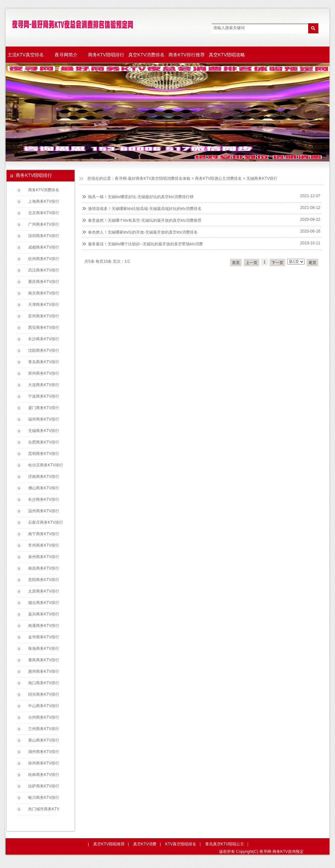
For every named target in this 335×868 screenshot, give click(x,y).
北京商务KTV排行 (44, 213)
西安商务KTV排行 (44, 328)
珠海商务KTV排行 (44, 649)
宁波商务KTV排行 (44, 396)
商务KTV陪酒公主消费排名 (218, 179)
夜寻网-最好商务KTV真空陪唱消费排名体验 (153, 179)
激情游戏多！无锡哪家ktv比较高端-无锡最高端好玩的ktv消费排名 (145, 209)
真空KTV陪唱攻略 (227, 55)
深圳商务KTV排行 (44, 236)
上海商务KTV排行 (44, 201)
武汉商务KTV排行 (44, 270)
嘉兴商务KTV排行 (44, 614)
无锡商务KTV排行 (262, 179)
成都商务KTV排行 (44, 247)
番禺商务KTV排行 (44, 660)
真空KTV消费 (145, 844)
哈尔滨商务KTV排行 (46, 465)
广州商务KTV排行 (44, 224)
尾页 (312, 263)
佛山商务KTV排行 (44, 488)
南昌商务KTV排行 (44, 568)
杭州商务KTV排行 (44, 259)
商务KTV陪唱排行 (106, 55)
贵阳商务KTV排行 (44, 580)
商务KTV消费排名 (44, 190)
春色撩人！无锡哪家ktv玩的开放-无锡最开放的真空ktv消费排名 (143, 232)
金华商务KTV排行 (44, 637)
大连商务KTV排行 (44, 385)
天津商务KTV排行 (44, 305)
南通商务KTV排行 (44, 626)
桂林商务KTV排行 (44, 775)
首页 (236, 263)
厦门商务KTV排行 (44, 408)
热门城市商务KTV (44, 809)
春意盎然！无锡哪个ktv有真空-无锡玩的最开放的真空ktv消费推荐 (145, 220)
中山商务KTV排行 (44, 706)
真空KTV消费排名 (146, 55)
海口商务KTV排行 (44, 683)
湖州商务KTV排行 (44, 752)
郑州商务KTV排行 (44, 373)
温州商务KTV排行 (44, 511)
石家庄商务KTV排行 (46, 522)
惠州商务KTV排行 (44, 671)
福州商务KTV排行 (44, 419)
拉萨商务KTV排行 (44, 786)
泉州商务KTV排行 (44, 557)
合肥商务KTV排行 (44, 442)
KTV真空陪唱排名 (181, 844)
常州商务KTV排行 (44, 545)
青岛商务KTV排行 (44, 362)
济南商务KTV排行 (44, 477)
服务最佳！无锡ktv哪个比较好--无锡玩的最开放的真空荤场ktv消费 (145, 244)
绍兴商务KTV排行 (44, 694)
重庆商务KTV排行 (44, 282)
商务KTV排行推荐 (187, 55)
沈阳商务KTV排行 (44, 350)
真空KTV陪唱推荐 (109, 844)
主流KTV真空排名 (26, 55)
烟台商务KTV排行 (44, 603)
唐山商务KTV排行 (44, 740)
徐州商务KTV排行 (44, 763)
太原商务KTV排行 (44, 591)
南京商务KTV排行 (44, 293)
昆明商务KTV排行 (44, 454)
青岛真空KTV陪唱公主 (225, 844)
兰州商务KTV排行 (44, 729)
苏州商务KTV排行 (44, 316)
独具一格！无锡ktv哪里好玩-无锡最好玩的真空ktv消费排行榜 (141, 197)
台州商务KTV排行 (44, 717)
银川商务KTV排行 (44, 798)
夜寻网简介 (66, 55)
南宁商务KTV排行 (44, 534)
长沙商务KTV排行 (44, 339)
